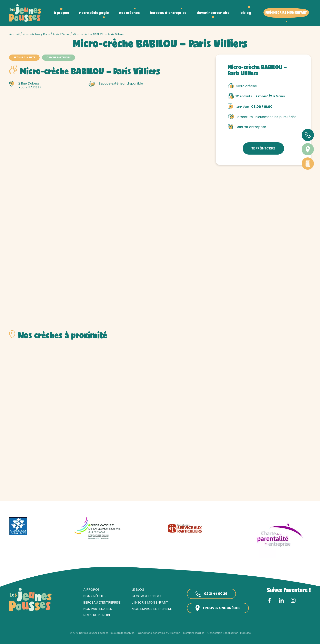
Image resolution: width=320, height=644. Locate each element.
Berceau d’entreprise (102, 602)
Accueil (14, 34)
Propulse (245, 633)
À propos (91, 590)
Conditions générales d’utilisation (159, 633)
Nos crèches (31, 34)
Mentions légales (194, 633)
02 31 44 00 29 (211, 594)
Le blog (138, 590)
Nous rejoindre (97, 615)
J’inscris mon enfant (150, 602)
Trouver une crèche (218, 608)
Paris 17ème (61, 34)
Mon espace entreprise (152, 609)
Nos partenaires (98, 609)
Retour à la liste (24, 57)
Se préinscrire (263, 148)
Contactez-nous (147, 596)
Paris (47, 34)
